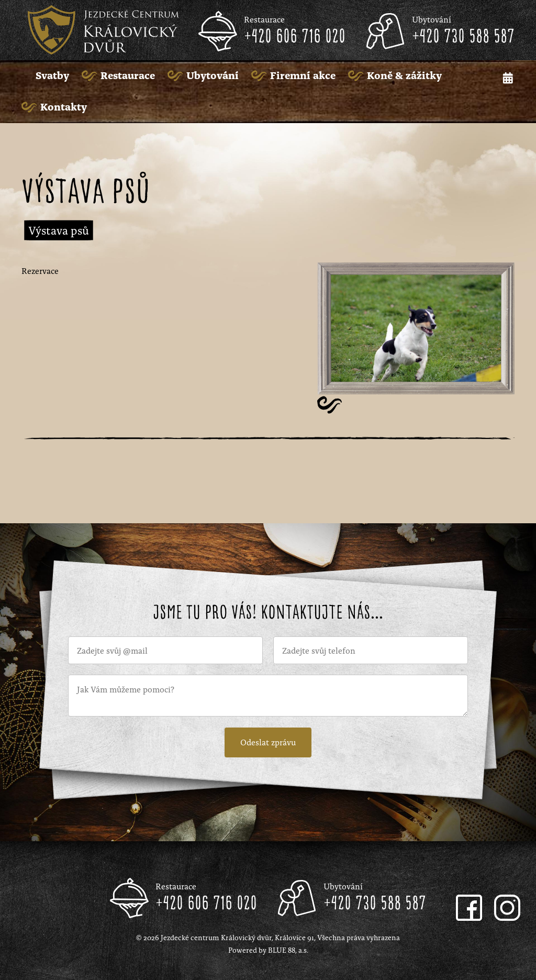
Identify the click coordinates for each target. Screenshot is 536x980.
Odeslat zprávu (268, 742)
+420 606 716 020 (295, 37)
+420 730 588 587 (463, 37)
